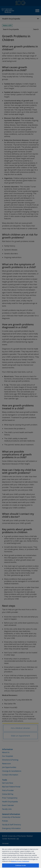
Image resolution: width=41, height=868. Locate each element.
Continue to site (20, 865)
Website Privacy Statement (20, 861)
